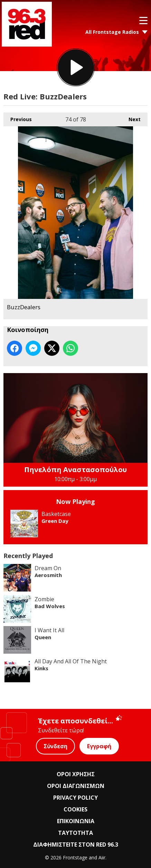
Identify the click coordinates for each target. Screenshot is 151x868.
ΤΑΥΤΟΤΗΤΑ (75, 833)
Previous (18, 118)
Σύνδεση (55, 746)
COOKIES (75, 809)
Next (131, 118)
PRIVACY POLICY (75, 798)
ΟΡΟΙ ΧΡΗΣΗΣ (76, 774)
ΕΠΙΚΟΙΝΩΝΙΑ (76, 821)
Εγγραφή (99, 746)
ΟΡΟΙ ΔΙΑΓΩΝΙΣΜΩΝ (76, 786)
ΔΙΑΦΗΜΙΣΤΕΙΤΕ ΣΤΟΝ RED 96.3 (76, 845)
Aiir (102, 857)
